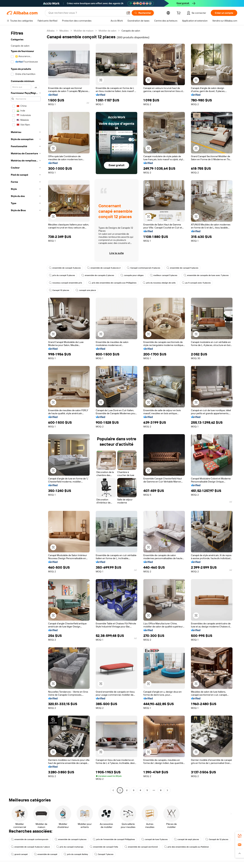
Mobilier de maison (84, 31)
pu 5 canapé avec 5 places (196, 283)
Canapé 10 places (59, 290)
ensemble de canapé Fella (104, 847)
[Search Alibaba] (86, 13)
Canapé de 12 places (217, 839)
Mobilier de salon (108, 31)
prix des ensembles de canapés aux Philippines (112, 283)
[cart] (179, 13)
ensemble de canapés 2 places (98, 275)
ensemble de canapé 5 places (182, 268)
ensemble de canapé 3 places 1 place (30, 847)
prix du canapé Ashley (76, 854)
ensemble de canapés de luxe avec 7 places (206, 275)
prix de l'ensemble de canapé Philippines (114, 839)
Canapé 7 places (104, 854)
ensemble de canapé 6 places (71, 839)
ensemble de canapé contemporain (30, 839)
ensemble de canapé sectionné (141, 847)
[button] (128, 13)
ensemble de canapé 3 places (65, 268)
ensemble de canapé (46, 854)
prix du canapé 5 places (62, 275)
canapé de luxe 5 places (154, 839)
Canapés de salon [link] (131, 31)
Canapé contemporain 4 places (144, 268)
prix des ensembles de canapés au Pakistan (187, 847)
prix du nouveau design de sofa (159, 283)
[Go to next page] (167, 790)
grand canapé (19, 854)
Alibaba (51, 31)
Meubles (64, 31)
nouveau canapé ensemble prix (65, 283)
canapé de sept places (186, 839)
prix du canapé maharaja (70, 847)
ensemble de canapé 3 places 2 (104, 268)
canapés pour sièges (132, 275)
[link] (240, 836)
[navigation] (26, 411)
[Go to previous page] (113, 790)
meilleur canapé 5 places (164, 275)
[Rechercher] (143, 13)
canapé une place (86, 290)
